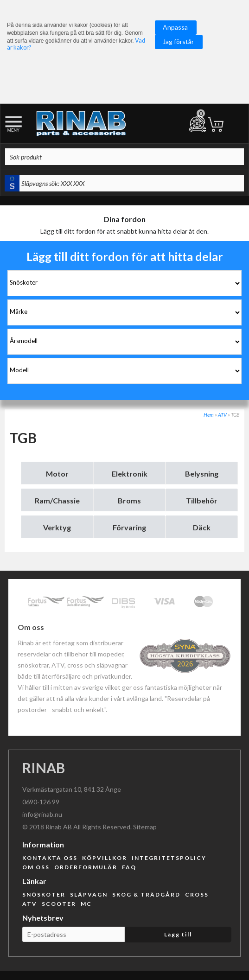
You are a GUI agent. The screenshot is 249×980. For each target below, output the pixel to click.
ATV (222, 415)
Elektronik (130, 474)
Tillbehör (202, 500)
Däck (202, 527)
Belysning (202, 474)
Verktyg (57, 527)
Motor (57, 474)
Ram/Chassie (57, 500)
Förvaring (129, 527)
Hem (209, 415)
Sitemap (145, 827)
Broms (129, 500)
